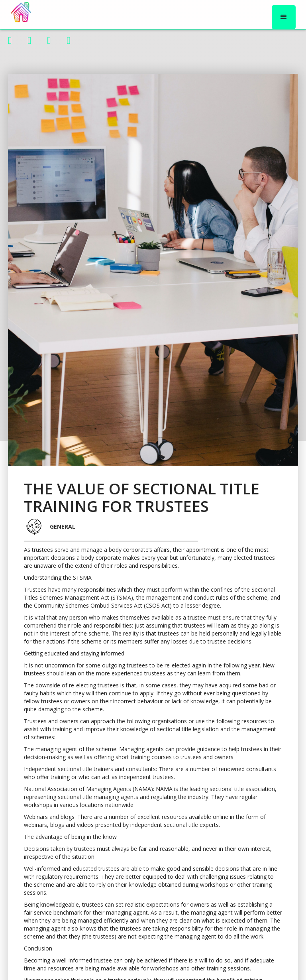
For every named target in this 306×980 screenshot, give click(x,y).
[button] (284, 17)
